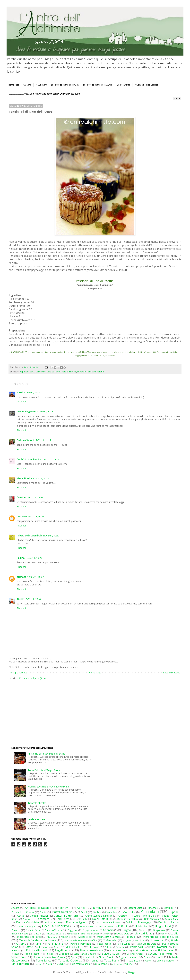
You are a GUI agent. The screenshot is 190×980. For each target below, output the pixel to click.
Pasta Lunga (123, 944)
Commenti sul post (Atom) (33, 678)
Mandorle (85, 937)
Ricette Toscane (118, 950)
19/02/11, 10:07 (35, 577)
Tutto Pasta (111, 960)
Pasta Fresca (104, 944)
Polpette (120, 947)
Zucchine (62, 964)
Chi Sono (27, 85)
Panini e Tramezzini (81, 944)
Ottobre (21, 944)
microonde (117, 964)
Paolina (21, 558)
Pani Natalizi (56, 944)
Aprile (81, 908)
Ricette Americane (91, 950)
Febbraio (82, 372)
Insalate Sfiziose (55, 934)
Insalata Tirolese (37, 819)
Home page (14, 85)
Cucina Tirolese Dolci (145, 916)
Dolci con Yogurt (27, 927)
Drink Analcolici (105, 927)
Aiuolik (20, 599)
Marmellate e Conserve (109, 937)
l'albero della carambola (29, 536)
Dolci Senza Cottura (128, 919)
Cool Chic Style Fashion (29, 459)
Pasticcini (91, 372)
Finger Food (163, 926)
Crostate (123, 916)
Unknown (22, 516)
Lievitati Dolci (122, 934)
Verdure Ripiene (165, 961)
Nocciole (139, 940)
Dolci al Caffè (171, 919)
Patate (29, 947)
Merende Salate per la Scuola (37, 940)
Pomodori (136, 947)
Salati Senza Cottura (85, 954)
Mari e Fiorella (24, 478)
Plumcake (94, 947)
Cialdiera (97, 912)
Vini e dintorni (21, 964)
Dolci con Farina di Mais (107, 922)
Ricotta (15, 954)
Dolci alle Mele (53, 922)
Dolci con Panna (168, 922)
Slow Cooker (58, 957)
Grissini (38, 934)
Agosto (15, 908)
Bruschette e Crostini (23, 912)
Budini (43, 912)
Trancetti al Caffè (37, 803)
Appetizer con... (27, 372)
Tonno (147, 957)
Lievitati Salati (144, 933)
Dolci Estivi (63, 919)
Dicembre (43, 919)
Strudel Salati (106, 957)
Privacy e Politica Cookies (146, 85)
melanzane (101, 964)
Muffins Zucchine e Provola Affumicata (48, 787)
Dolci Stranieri (151, 919)
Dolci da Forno (54, 372)
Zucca (49, 964)
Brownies (168, 908)
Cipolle (174, 912)
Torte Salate (44, 960)
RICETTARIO (41, 85)
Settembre (18, 957)
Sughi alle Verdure (128, 957)
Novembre (156, 940)
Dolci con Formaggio (139, 922)
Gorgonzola (159, 930)
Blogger (132, 972)
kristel (20, 393)
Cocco (21, 916)
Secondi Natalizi (135, 954)
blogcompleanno (81, 964)
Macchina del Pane (29, 937)
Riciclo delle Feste (142, 950)
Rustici (49, 954)
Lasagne (107, 934)
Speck (74, 957)
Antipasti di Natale (37, 908)
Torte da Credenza (70, 960)
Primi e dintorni (36, 950)
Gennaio (108, 930)
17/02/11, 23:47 (35, 497)
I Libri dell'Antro (123, 85)
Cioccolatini (129, 912)
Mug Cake (127, 940)
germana (21, 577)
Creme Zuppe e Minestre (99, 916)
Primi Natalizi (158, 947)
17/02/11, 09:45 (32, 393)
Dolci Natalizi (101, 919)
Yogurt (39, 964)
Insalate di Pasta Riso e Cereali (84, 934)
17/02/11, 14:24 (51, 459)
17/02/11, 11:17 (43, 440)
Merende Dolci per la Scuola (161, 937)
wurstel (129, 964)
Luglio (174, 933)
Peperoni (44, 947)
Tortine (100, 372)
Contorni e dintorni (66, 916)
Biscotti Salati (135, 908)
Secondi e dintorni (160, 954)
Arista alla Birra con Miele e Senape (47, 754)
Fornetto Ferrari (33, 930)
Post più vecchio (172, 673)
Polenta (108, 947)
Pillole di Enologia (74, 947)
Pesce (57, 947)
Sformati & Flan (40, 957)
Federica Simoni (25, 440)
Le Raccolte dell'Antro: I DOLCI (65, 85)
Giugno (126, 930)
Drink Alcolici (86, 927)
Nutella (175, 940)
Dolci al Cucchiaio (27, 922)
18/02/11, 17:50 (51, 536)
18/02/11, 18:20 (34, 558)
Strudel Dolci (89, 957)
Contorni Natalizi (39, 916)
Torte (160, 957)
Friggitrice (73, 930)
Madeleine (52, 937)
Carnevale (41, 372)
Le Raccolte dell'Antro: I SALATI (97, 85)
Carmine (21, 497)
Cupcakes (27, 919)
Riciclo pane (165, 950)
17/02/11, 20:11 (41, 478)
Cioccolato (150, 912)
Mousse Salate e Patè (75, 940)
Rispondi (21, 402)
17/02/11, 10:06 (45, 412)
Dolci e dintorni (69, 372)
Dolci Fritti (81, 919)
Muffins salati (110, 940)
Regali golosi (63, 950)
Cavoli (84, 912)
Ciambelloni (111, 912)
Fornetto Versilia (53, 930)
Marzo (131, 937)
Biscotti (114, 908)
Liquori (164, 934)
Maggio (65, 937)
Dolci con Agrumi (77, 922)
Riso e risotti (32, 954)
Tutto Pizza (133, 961)
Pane (38, 944)
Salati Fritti (64, 954)
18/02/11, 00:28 (36, 516)
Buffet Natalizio (62, 912)
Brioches (153, 908)
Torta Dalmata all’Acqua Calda (44, 770)
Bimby (97, 908)
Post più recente (18, 673)
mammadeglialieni (26, 412)
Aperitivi (63, 908)
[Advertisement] (67, 708)
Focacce (16, 930)
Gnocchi (143, 930)
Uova (148, 961)
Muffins (93, 940)
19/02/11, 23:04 (33, 599)
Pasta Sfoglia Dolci (146, 944)
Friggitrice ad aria (91, 930)
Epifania (123, 926)
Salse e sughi (111, 954)
